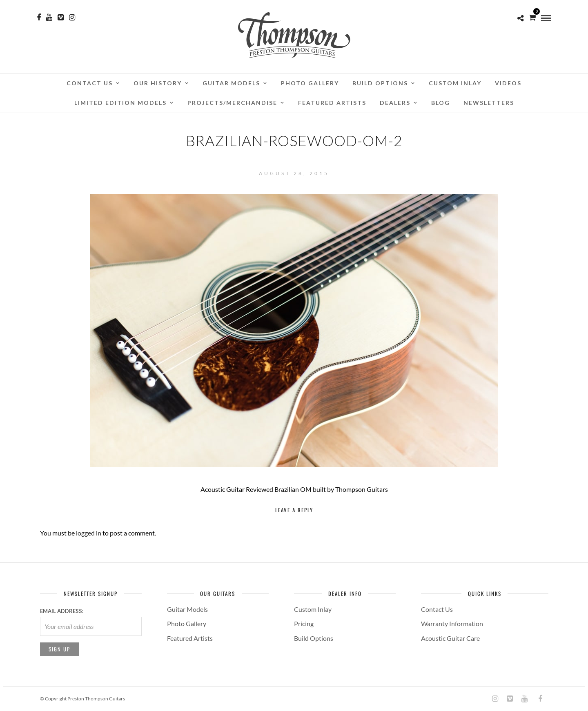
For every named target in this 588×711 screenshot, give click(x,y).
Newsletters (489, 103)
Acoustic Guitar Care (450, 638)
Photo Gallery (310, 83)
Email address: (62, 611)
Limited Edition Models (120, 103)
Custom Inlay (455, 83)
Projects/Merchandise (232, 103)
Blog (441, 103)
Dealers (395, 103)
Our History (158, 83)
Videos (508, 83)
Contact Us (90, 83)
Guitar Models (231, 83)
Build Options (380, 83)
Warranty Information (452, 623)
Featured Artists (332, 103)
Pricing (304, 623)
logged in (89, 533)
